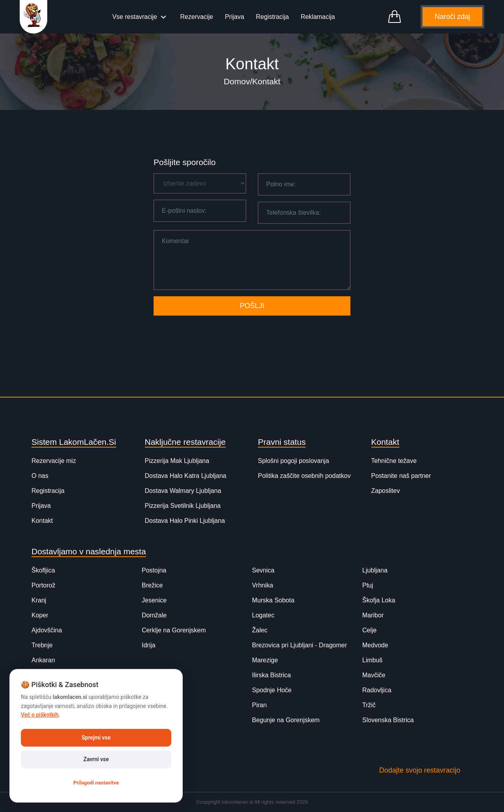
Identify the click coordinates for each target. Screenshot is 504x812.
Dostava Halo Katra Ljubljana (186, 476)
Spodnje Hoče (272, 690)
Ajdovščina (47, 630)
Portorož (43, 585)
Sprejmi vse (96, 738)
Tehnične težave (394, 461)
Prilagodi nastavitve (96, 783)
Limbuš (372, 660)
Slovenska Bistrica (388, 720)
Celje (369, 630)
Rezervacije (197, 17)
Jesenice (154, 600)
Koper (40, 615)
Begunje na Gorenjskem (286, 720)
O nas (40, 476)
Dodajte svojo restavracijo (420, 770)
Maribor (373, 615)
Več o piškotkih (40, 715)
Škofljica (43, 570)
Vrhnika (263, 585)
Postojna (154, 570)
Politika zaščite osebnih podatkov (304, 476)
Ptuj (368, 585)
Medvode (375, 645)
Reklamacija (318, 17)
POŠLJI (252, 306)
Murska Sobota (273, 600)
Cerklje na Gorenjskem (174, 630)
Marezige (265, 660)
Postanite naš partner (401, 476)
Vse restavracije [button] (135, 17)
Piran (259, 705)
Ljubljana (375, 570)
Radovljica (377, 690)
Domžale (154, 615)
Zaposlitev (386, 491)
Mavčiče (374, 675)
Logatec (263, 615)
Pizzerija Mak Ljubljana (177, 461)
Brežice (152, 585)
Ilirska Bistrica (271, 675)
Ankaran (43, 660)
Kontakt (42, 521)
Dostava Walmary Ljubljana (183, 491)
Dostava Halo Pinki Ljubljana (185, 521)
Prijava (234, 17)
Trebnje (42, 645)
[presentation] (252, 334)
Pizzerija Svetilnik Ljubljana (183, 506)
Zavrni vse (96, 759)
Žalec (260, 630)
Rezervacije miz (54, 461)
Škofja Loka (379, 600)
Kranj (39, 600)
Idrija (149, 645)
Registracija (272, 17)
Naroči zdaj (452, 17)
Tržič (369, 705)
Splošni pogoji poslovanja (294, 461)
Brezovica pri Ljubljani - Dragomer (299, 645)
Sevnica (263, 570)
